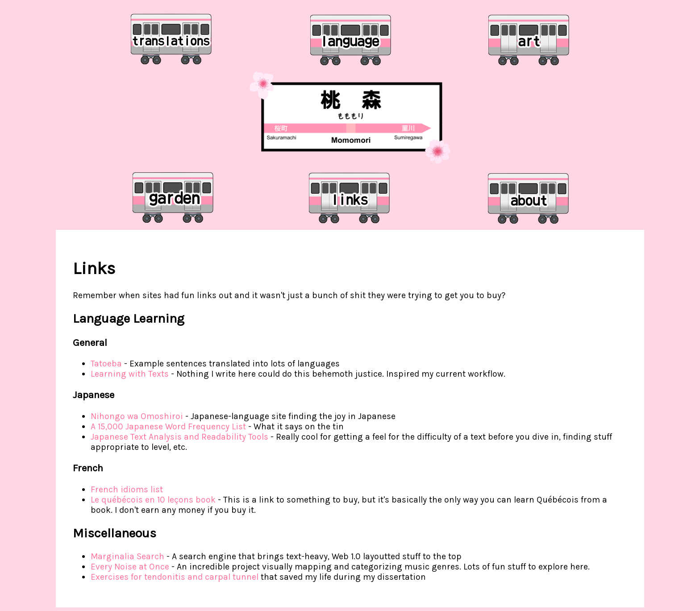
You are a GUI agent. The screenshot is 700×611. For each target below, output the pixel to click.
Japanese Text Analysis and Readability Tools (179, 437)
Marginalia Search (127, 556)
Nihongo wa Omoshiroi (137, 416)
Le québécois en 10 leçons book (153, 500)
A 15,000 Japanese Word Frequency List (168, 426)
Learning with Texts (130, 374)
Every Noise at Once (130, 567)
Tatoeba (106, 364)
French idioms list (127, 489)
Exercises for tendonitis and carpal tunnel (175, 577)
